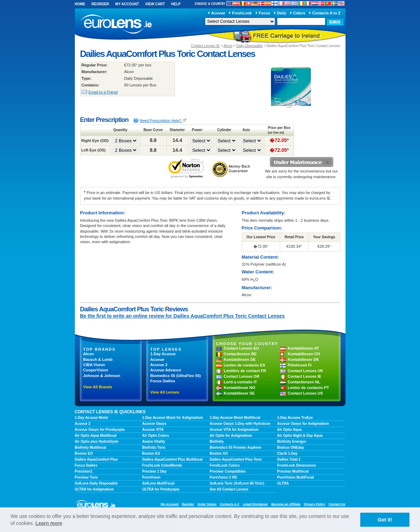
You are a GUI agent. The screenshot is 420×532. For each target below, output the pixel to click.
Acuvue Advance (166, 370)
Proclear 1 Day (155, 471)
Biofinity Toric (154, 447)
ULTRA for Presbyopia (161, 489)
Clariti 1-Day (287, 453)
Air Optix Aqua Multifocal (96, 436)
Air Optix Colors (156, 436)
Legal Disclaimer (256, 504)
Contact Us (337, 504)
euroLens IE (122, 24)
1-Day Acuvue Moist (92, 418)
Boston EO (84, 453)
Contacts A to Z (326, 13)
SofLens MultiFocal (159, 483)
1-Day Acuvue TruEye (295, 418)
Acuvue (218, 13)
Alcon (228, 46)
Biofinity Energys (292, 442)
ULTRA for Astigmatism (94, 489)
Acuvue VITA (153, 430)
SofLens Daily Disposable (96, 483)
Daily (282, 13)
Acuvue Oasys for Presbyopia (100, 430)
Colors (299, 13)
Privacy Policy (314, 504)
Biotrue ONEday (291, 447)
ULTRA (283, 483)
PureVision (151, 477)
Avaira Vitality (154, 442)
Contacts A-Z (230, 504)
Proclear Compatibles (228, 471)
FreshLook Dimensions (297, 465)
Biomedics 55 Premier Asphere (236, 447)
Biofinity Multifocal (91, 447)
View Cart (155, 4)
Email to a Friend (103, 92)
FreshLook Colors (225, 465)
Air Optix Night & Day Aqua (300, 436)
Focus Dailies (163, 381)
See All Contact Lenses (229, 489)
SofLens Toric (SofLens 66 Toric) (237, 483)
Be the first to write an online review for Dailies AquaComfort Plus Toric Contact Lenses (183, 316)
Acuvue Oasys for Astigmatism (303, 424)
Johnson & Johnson (102, 376)
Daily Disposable (249, 46)
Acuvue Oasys (154, 424)
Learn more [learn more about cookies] (49, 523)
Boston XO (219, 453)
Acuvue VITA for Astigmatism (234, 430)
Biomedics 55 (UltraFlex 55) (176, 376)
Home (80, 4)
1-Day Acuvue (163, 354)
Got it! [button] (385, 520)
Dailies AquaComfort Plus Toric (236, 459)
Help (176, 4)
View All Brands (98, 387)
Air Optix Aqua (290, 430)
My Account (127, 4)
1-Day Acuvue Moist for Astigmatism (173, 418)
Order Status (207, 504)
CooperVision (96, 370)
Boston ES (151, 453)
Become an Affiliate (286, 504)
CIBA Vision (94, 365)
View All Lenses (165, 392)
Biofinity (217, 442)
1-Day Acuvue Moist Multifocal (235, 418)
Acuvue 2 (159, 365)
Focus (264, 13)
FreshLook (242, 13)
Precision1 (84, 471)
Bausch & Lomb (98, 359)
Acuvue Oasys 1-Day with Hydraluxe (240, 424)
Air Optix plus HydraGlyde (97, 442)
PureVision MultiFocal (296, 477)
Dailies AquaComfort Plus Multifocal (173, 459)
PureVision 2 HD (224, 477)
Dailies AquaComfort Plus (96, 459)
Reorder (100, 4)
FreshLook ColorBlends (162, 465)
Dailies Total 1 (289, 459)
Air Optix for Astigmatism (231, 436)
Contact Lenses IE (205, 46)
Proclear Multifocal (293, 471)
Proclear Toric (87, 477)
